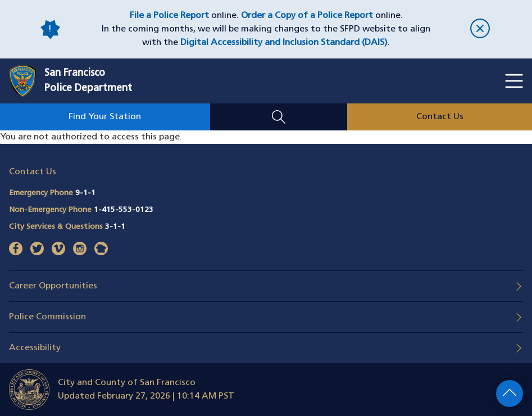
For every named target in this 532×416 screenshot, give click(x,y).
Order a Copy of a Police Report (307, 16)
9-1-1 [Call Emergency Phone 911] (85, 193)
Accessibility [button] (35, 348)
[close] (481, 30)
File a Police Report (169, 16)
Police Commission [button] (47, 317)
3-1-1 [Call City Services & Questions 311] (115, 227)
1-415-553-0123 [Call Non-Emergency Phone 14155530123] (124, 210)
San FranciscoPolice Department (88, 81)
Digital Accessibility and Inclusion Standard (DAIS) (284, 43)
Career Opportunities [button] (53, 286)
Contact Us (440, 117)
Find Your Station (105, 117)
